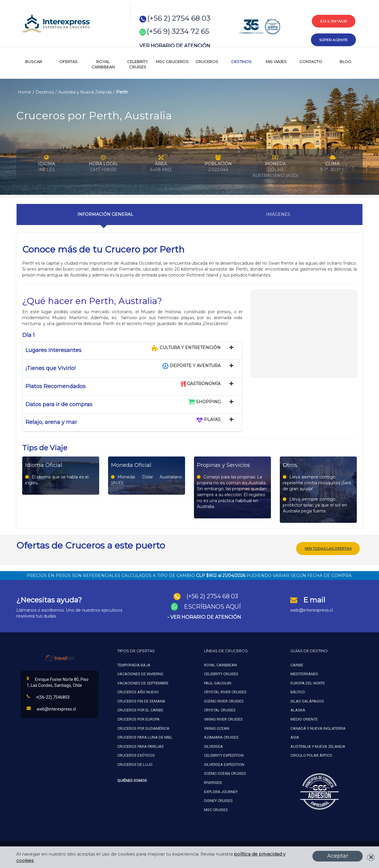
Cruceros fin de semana (141, 701)
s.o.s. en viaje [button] (334, 21)
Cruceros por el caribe (140, 710)
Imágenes (278, 214)
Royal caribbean (220, 665)
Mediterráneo (304, 674)
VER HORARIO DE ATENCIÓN (175, 46)
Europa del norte (308, 683)
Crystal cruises (220, 710)
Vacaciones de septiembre (143, 683)
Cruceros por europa (138, 719)
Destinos (45, 92)
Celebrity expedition (224, 755)
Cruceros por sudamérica (143, 728)
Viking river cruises (223, 719)
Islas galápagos (307, 701)
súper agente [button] (333, 40)
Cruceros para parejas (140, 746)
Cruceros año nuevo (138, 692)
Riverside (213, 782)
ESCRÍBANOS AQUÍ (212, 606)
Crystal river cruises (225, 692)
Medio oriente (304, 719)
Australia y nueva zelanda (318, 746)
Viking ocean (217, 728)
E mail (314, 600)
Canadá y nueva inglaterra (318, 728)
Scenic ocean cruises (225, 773)
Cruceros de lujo (135, 764)
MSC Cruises (216, 810)
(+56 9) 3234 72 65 (178, 31)
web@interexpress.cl (311, 610)
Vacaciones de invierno (140, 674)
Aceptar (338, 856)
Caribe (297, 665)
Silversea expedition (224, 764)
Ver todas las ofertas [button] (328, 548)
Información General (105, 214)
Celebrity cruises (221, 674)
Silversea (213, 746)
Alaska (298, 710)
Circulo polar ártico (311, 755)
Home (24, 92)
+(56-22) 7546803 (48, 697)
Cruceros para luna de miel (145, 737)
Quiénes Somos (132, 780)
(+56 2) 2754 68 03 (179, 18)
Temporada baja (134, 665)
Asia (295, 737)
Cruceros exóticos (136, 755)
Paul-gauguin (218, 683)
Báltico (298, 692)
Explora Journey (221, 791)
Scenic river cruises (224, 701)
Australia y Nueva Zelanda (85, 92)
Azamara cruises (221, 737)
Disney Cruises (218, 800)
